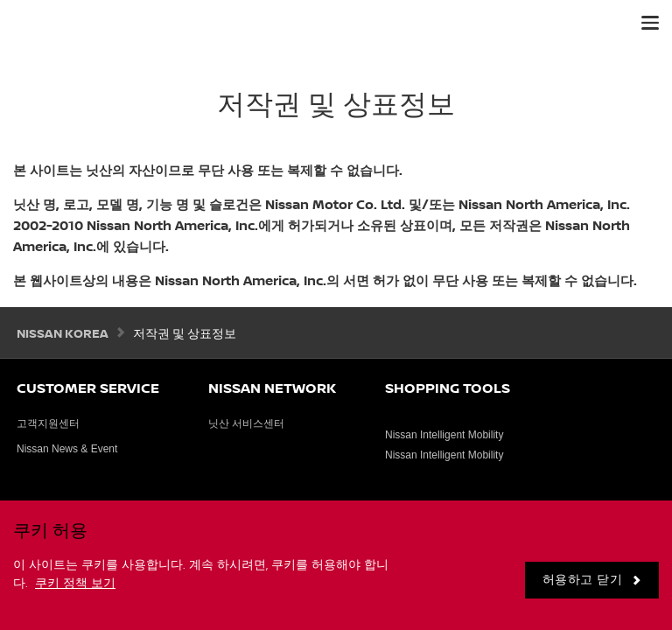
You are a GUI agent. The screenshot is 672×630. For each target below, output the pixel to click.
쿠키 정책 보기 (75, 584)
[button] (650, 23)
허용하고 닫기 (583, 580)
